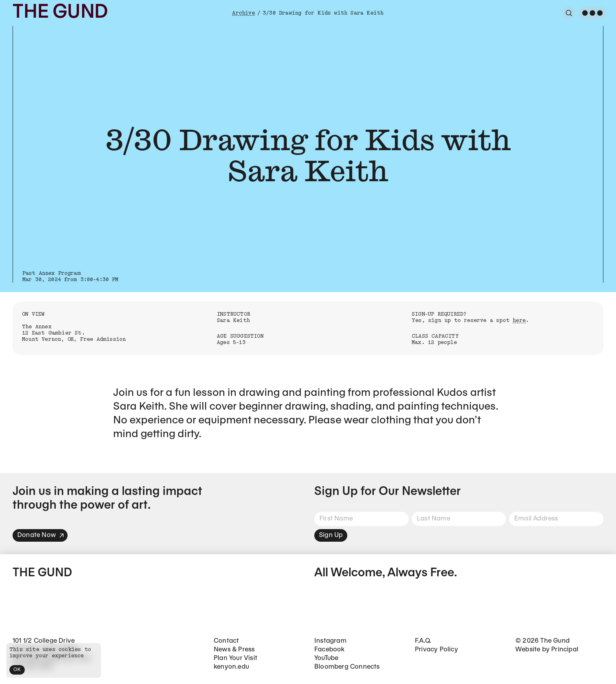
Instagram (330, 641)
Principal (565, 650)
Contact (226, 641)
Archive (243, 13)
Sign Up (331, 535)
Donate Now (41, 535)
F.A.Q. (423, 641)
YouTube (326, 658)
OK (17, 670)
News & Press (234, 650)
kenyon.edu (231, 667)
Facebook (330, 650)
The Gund (60, 13)
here (519, 320)
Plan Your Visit (236, 658)
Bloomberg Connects (347, 667)
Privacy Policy (436, 650)
